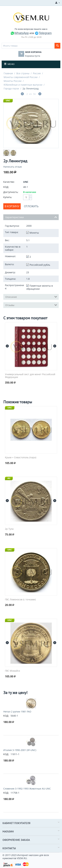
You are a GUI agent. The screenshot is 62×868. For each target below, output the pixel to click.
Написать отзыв (12, 167)
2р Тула (9, 529)
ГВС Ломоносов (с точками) (20, 600)
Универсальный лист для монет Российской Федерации (30, 376)
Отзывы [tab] (31, 305)
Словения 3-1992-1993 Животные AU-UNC (27, 789)
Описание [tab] (31, 297)
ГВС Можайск (12, 671)
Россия (37, 73)
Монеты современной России (21, 77)
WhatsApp (20, 33)
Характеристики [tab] (31, 217)
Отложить (31, 206)
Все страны (23, 73)
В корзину (12, 206)
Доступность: (11, 192)
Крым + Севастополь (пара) (21, 458)
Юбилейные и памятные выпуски (23, 85)
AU (9, 478)
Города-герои (11, 88)
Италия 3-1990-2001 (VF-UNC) (20, 750)
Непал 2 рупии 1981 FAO (17, 712)
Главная (8, 73)
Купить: (8, 197)
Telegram (43, 33)
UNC (8, 100)
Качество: (9, 182)
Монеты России (13, 81)
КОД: (6, 187)
